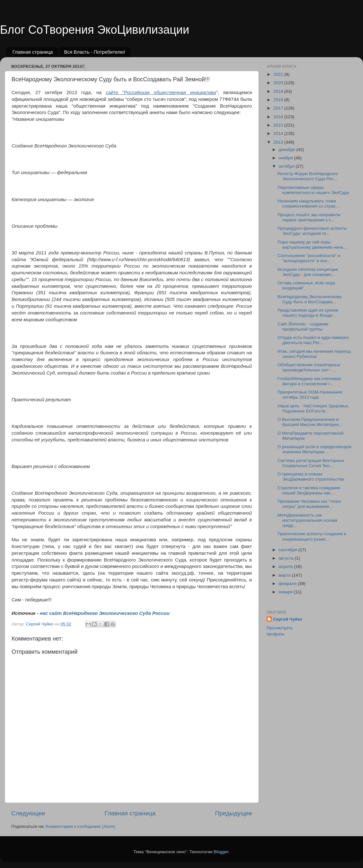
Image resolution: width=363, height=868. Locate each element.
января (286, 592)
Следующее (28, 813)
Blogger (221, 852)
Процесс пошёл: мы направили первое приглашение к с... (309, 217)
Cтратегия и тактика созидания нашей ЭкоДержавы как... (309, 490)
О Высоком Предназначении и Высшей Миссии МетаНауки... (310, 422)
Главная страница (33, 52)
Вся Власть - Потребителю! (94, 52)
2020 (279, 83)
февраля (288, 584)
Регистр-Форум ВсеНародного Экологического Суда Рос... (308, 176)
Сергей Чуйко (288, 619)
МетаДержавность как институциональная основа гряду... (307, 520)
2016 (279, 117)
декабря (287, 150)
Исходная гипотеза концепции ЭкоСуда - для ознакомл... (308, 272)
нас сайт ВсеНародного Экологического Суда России (105, 613)
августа (287, 558)
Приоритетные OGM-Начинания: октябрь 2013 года (310, 395)
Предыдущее (234, 813)
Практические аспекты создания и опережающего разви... (312, 536)
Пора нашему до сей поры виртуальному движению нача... (312, 245)
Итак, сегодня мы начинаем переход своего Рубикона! (314, 354)
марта (285, 575)
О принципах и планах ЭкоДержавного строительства (311, 477)
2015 (279, 125)
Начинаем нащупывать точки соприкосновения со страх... (308, 204)
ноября (286, 158)
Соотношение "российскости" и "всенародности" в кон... (309, 258)
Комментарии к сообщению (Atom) (80, 826)
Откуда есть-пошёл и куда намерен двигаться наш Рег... (313, 340)
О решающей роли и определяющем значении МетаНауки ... (314, 449)
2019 (279, 91)
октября (287, 166)
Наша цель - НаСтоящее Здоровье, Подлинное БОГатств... (313, 408)
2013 (279, 142)
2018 (279, 100)
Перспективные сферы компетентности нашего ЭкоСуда (313, 190)
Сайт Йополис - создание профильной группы (303, 327)
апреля (286, 567)
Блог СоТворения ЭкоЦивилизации (95, 30)
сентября (288, 550)
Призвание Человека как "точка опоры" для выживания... (309, 504)
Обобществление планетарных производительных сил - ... (309, 367)
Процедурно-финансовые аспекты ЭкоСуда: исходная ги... (312, 231)
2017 (279, 108)
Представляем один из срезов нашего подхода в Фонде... (308, 313)
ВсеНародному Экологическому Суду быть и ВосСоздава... (310, 299)
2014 (279, 133)
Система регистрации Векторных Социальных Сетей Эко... (311, 463)
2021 (279, 74)
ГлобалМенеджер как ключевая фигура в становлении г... (309, 381)
